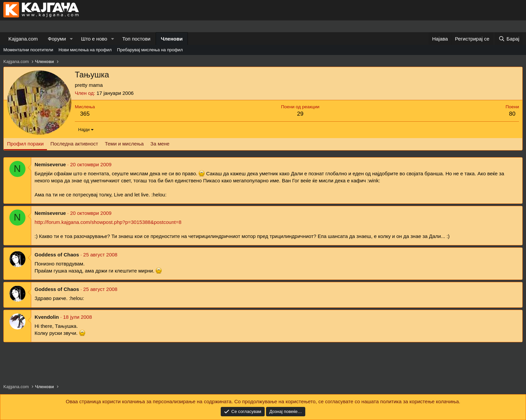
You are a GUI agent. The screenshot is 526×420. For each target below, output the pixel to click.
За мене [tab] (160, 144)
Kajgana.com (23, 39)
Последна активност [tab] (74, 144)
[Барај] (509, 39)
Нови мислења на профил (85, 50)
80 (512, 114)
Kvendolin (47, 317)
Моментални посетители (28, 50)
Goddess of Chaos (57, 255)
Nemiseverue (50, 164)
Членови (172, 39)
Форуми (57, 39)
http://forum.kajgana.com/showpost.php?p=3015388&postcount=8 (108, 222)
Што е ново (94, 39)
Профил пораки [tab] (25, 144)
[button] (71, 39)
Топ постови (137, 39)
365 (85, 114)
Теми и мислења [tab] (124, 144)
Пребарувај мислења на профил (150, 50)
